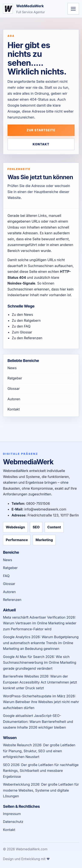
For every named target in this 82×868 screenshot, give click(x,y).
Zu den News (22, 315)
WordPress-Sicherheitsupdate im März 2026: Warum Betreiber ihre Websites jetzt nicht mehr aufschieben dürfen (41, 702)
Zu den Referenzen (27, 338)
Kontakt (41, 144)
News (12, 368)
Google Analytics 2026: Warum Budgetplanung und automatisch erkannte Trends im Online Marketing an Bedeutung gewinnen (41, 643)
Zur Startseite (41, 130)
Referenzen (12, 600)
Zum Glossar (22, 332)
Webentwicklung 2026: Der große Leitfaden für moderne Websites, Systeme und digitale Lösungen (41, 790)
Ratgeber (15, 378)
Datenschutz (13, 822)
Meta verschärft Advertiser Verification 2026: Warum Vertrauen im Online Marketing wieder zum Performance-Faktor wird (40, 623)
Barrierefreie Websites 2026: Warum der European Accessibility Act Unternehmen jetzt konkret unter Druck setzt (40, 682)
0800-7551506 (38, 503)
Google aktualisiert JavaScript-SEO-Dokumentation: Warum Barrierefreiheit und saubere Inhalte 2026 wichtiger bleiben (38, 721)
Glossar (14, 389)
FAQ (6, 576)
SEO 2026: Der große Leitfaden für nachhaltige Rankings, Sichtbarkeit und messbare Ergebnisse (41, 771)
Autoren (14, 399)
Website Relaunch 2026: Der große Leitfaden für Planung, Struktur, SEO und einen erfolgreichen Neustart (39, 751)
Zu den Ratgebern (26, 320)
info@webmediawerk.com (45, 509)
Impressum (12, 814)
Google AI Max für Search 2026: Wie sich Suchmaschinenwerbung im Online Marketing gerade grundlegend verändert (40, 663)
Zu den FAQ (21, 326)
